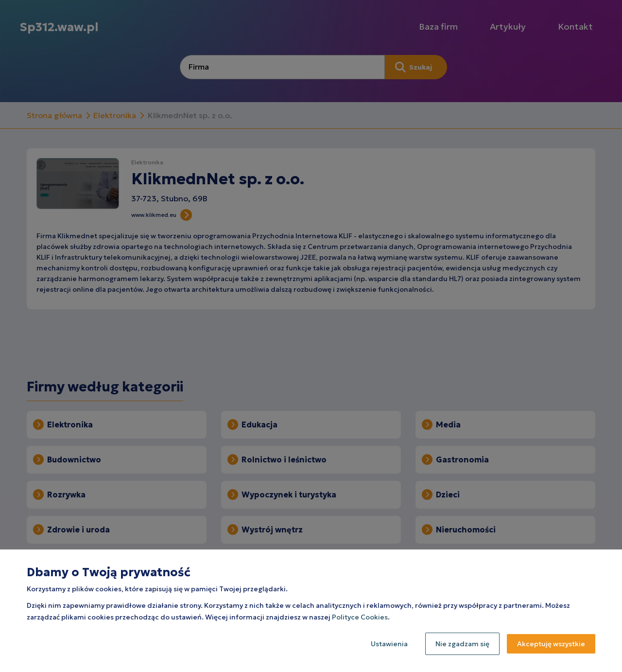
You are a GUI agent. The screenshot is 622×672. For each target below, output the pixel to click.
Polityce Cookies (360, 617)
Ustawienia (389, 644)
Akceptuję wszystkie (551, 644)
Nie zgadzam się (462, 644)
